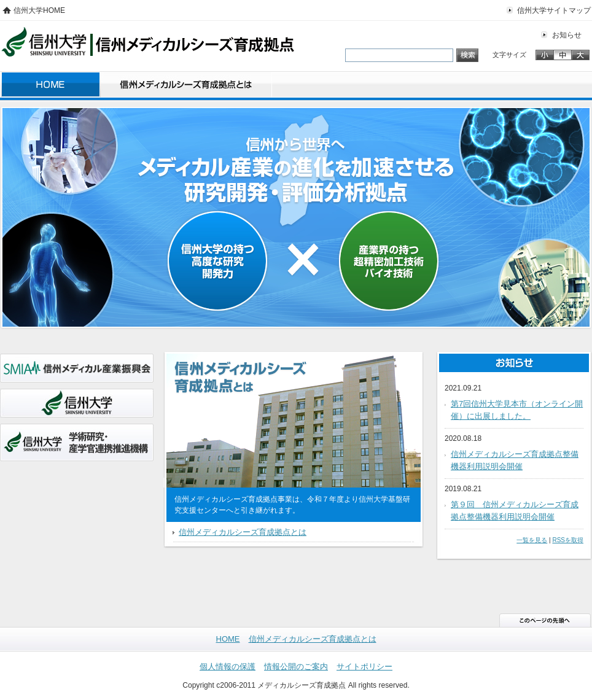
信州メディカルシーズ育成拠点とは (186, 87)
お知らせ (567, 35)
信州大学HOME (39, 10)
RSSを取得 (568, 540)
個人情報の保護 (228, 667)
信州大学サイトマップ (554, 10)
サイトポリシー (364, 667)
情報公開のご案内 (296, 667)
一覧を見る (532, 540)
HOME (50, 87)
